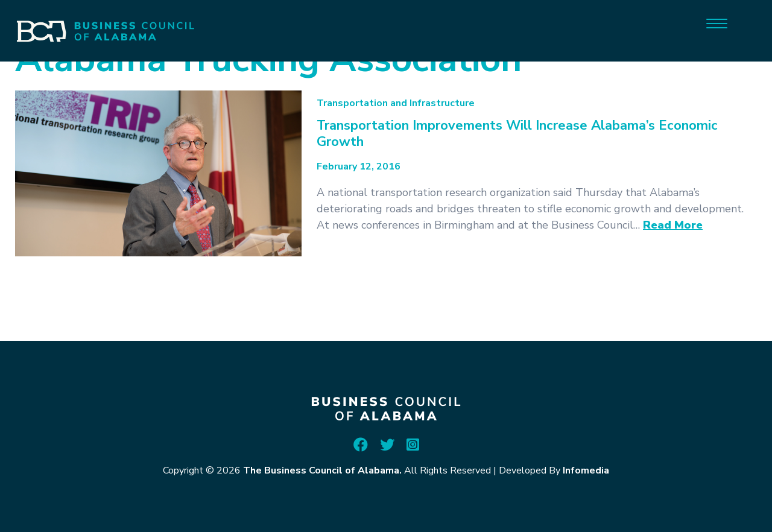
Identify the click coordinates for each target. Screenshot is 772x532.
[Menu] (717, 23)
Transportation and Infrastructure (396, 103)
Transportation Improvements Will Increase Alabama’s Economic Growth (517, 133)
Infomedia (586, 470)
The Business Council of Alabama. (322, 470)
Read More (673, 225)
